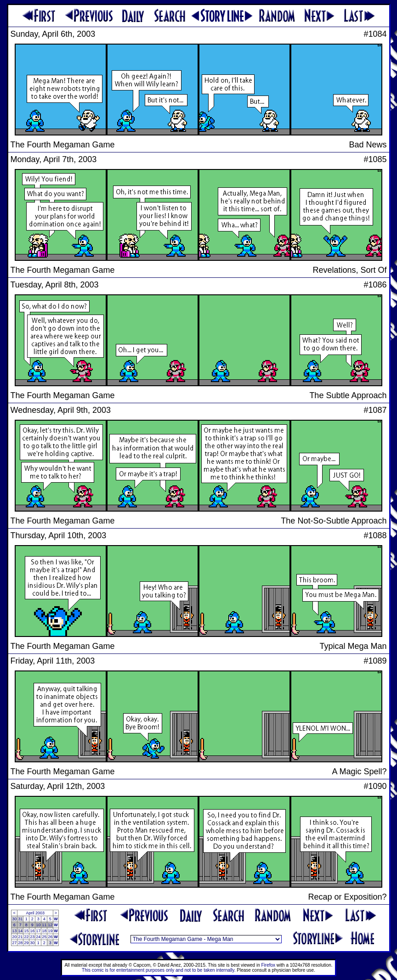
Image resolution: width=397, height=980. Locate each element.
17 (38, 931)
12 (50, 925)
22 (26, 937)
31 (20, 919)
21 (20, 937)
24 (38, 937)
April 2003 (35, 913)
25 (44, 937)
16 (32, 931)
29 (26, 943)
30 (14, 919)
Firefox (269, 965)
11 (44, 925)
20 (14, 937)
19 (50, 931)
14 (20, 931)
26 (50, 937)
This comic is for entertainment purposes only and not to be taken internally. (159, 970)
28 (20, 943)
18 (44, 931)
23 (32, 937)
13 (14, 931)
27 (14, 943)
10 (38, 925)
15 (26, 931)
